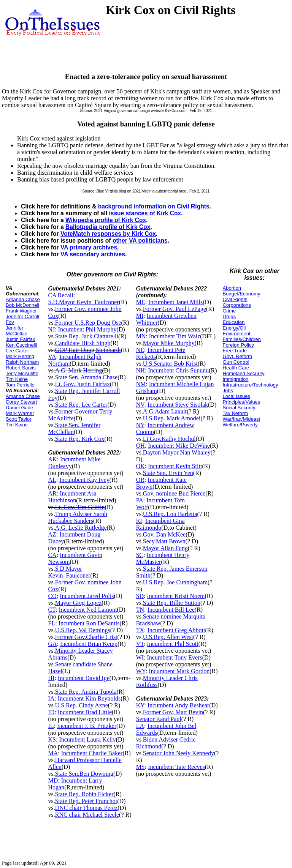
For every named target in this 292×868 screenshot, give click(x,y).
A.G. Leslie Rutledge (81, 528)
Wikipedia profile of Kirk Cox (106, 220)
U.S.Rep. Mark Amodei (172, 418)
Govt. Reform (237, 356)
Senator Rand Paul (159, 719)
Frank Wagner (21, 311)
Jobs (228, 391)
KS (52, 739)
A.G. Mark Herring (79, 370)
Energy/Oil (234, 328)
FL (52, 623)
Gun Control (236, 362)
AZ (52, 534)
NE (140, 350)
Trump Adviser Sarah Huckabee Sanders (77, 517)
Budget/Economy (242, 294)
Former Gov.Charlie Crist (86, 637)
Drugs (229, 316)
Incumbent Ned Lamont (88, 610)
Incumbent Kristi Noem (176, 596)
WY (141, 671)
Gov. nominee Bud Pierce (174, 493)
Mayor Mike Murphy (169, 343)
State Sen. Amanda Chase (86, 377)
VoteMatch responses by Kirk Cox (108, 234)
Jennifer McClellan (17, 331)
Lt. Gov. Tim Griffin (80, 507)
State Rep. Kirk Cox (80, 439)
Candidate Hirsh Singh (83, 343)
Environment (237, 334)
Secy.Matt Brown (164, 541)
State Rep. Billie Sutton (172, 603)
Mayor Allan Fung (165, 548)
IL (51, 726)
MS (140, 767)
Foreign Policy (238, 345)
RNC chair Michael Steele (87, 815)
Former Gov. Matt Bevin (173, 712)
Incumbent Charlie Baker (92, 753)
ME (141, 302)
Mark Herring (20, 356)
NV (140, 405)
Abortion (232, 288)
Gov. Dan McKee (164, 534)
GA (52, 644)
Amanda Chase (23, 299)
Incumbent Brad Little (85, 712)
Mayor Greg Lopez (79, 603)
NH (140, 370)
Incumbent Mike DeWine (179, 446)
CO (52, 596)
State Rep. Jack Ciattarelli (87, 336)
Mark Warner (20, 413)
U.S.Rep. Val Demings (83, 630)
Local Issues (236, 396)
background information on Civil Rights (154, 206)
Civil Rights (235, 299)
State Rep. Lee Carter (81, 405)
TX (140, 630)
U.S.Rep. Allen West (168, 637)
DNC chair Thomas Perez (86, 808)
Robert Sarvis (21, 368)
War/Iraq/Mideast (242, 419)
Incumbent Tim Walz (175, 336)
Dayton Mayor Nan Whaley (177, 452)
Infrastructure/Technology (251, 385)
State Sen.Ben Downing (84, 774)
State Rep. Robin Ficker (84, 794)
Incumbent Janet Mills (175, 302)
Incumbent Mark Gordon (179, 671)
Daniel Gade (19, 408)
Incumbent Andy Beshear (179, 705)
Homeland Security (244, 373)
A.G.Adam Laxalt (165, 411)
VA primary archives (89, 247)
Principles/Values (242, 402)
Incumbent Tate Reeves (176, 767)
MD (53, 780)
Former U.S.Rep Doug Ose (88, 323)
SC (140, 555)
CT (52, 610)
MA (53, 753)
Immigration (236, 379)
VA (52, 357)
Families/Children (242, 339)
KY (140, 705)
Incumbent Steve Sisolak (178, 405)
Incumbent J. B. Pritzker (87, 726)
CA (52, 555)
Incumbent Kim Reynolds (89, 698)
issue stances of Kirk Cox (145, 213)
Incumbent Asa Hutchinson (72, 497)
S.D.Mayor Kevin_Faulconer (83, 302)
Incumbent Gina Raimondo (160, 524)
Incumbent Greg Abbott (176, 630)
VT (140, 644)
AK (52, 459)
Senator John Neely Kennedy (179, 753)
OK (140, 466)
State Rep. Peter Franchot (86, 801)
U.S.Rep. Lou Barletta (170, 514)
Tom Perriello (20, 385)
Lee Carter (17, 351)
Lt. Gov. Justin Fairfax (83, 384)
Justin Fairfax (20, 339)
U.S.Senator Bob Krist (170, 364)
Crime (229, 311)
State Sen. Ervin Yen (168, 473)
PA (140, 500)
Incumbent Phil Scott (173, 644)
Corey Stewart (21, 402)
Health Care (236, 368)
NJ (51, 329)
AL (52, 480)
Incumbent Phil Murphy (87, 329)
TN (140, 610)
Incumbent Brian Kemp (89, 644)
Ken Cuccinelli (21, 345)
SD (140, 596)
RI (139, 521)
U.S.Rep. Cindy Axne (82, 705)
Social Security (239, 408)
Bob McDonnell (22, 305)
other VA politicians (140, 241)
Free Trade (235, 351)
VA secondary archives (93, 254)
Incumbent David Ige (84, 678)
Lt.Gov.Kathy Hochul (169, 439)
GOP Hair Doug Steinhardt (88, 350)
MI (140, 316)
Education (234, 322)
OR (140, 480)
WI (140, 657)
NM (141, 384)
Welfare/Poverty (240, 425)
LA (140, 726)
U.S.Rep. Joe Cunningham (175, 582)
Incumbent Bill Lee (171, 610)
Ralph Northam (22, 362)
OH (140, 446)
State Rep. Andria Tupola (86, 692)
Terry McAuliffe (22, 373)
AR (52, 493)
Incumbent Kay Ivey (84, 480)
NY (140, 425)
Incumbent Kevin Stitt (175, 466)
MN (141, 336)
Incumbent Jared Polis (87, 596)
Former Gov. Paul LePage (175, 309)
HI (51, 678)
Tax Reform (235, 413)
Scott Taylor (19, 419)
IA (51, 698)
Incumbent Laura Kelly (87, 739)
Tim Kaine (17, 379)
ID (51, 712)
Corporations (237, 305)
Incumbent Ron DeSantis (89, 623)
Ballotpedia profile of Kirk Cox (108, 227)
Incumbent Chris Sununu (178, 370)
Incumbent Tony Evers (175, 657)
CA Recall (60, 295)
